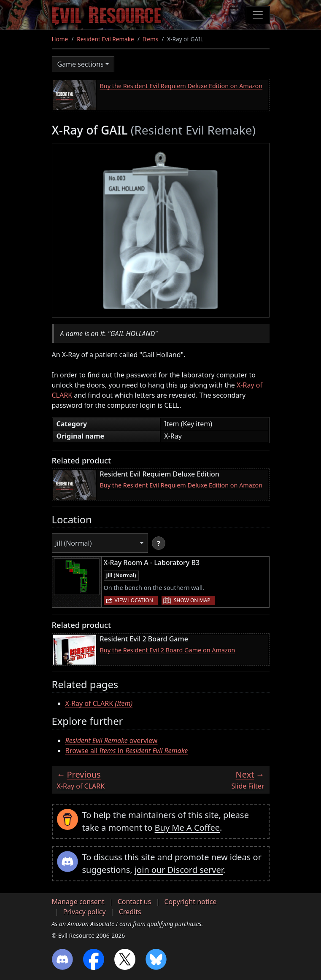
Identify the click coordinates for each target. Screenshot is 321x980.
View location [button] (134, 600)
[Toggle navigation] (258, 15)
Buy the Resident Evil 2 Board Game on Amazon (168, 650)
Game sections (81, 64)
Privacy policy (85, 912)
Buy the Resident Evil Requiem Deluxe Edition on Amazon (181, 86)
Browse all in (127, 751)
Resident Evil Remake (105, 39)
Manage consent (78, 902)
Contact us (135, 902)
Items (151, 39)
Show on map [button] (192, 600)
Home (60, 39)
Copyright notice (190, 902)
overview (112, 740)
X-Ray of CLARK (99, 703)
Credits (130, 912)
